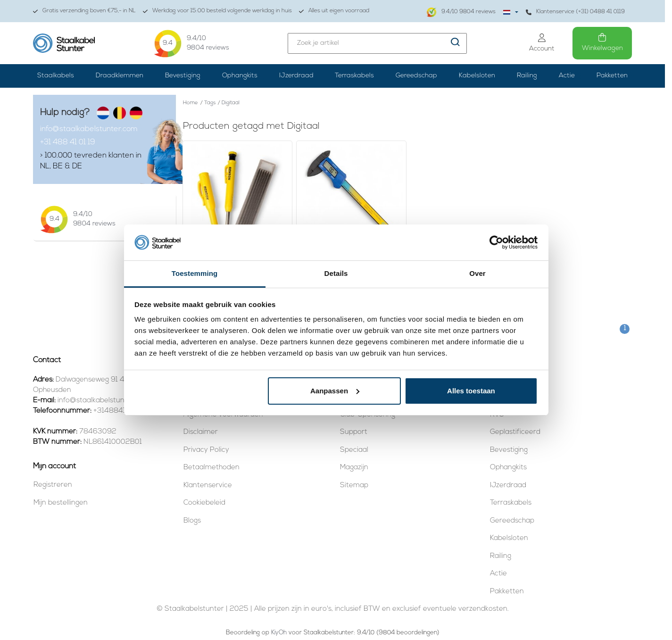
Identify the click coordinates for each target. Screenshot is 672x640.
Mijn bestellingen (61, 503)
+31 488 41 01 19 (68, 142)
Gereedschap (416, 76)
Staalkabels (56, 76)
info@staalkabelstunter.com (89, 129)
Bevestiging (183, 76)
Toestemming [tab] (195, 273)
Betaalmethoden (212, 468)
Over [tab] (477, 273)
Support (354, 432)
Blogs (192, 521)
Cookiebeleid (204, 503)
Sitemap (354, 486)
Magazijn (354, 468)
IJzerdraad (296, 76)
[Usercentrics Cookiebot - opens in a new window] (496, 242)
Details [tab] (336, 273)
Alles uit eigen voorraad (334, 11)
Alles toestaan (471, 391)
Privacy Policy (206, 450)
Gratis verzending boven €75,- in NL (84, 11)
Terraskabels (354, 76)
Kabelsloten (477, 76)
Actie (567, 76)
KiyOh (279, 633)
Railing (527, 76)
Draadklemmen (120, 76)
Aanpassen (335, 391)
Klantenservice (208, 486)
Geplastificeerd (515, 432)
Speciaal (354, 450)
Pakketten (612, 76)
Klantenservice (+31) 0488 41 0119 (575, 12)
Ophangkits (240, 76)
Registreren (53, 485)
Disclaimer (201, 432)
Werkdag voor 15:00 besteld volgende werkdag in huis (217, 11)
